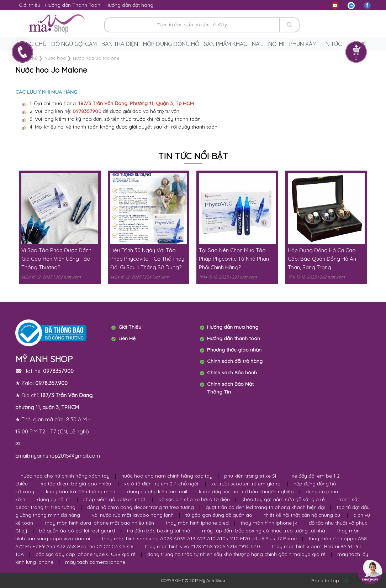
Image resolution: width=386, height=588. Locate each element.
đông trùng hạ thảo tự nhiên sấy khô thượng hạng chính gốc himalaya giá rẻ (236, 554)
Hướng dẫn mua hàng (233, 327)
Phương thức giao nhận (234, 350)
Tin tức (332, 44)
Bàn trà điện (120, 44)
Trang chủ (31, 44)
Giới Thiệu (130, 327)
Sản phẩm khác (226, 44)
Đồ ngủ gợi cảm (74, 44)
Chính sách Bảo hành (232, 373)
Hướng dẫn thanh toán (234, 338)
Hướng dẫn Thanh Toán (73, 5)
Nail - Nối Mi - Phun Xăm (284, 44)
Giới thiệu (30, 5)
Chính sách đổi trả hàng (235, 361)
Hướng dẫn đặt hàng (129, 5)
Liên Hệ (127, 338)
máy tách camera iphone (95, 562)
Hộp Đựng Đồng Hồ (171, 44)
